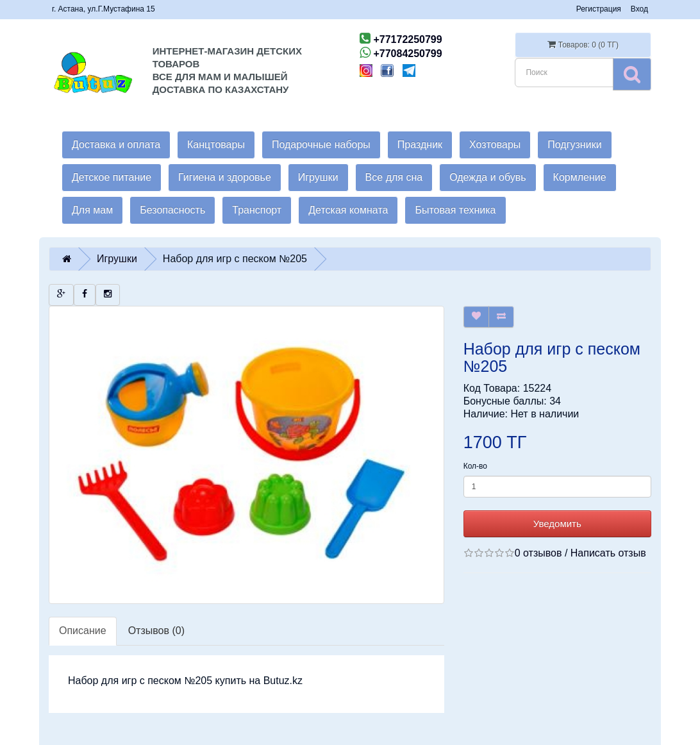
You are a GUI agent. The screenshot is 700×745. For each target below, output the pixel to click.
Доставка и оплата (116, 145)
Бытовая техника (455, 210)
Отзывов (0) (156, 631)
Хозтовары (495, 145)
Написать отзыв (608, 553)
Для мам (92, 210)
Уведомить (557, 523)
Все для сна (394, 177)
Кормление (580, 177)
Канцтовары (216, 145)
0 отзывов (538, 553)
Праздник (420, 145)
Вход (639, 9)
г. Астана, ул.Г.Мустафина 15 (104, 9)
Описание (83, 631)
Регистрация (599, 9)
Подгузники (574, 145)
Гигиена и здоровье (225, 177)
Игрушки (318, 177)
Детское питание (112, 177)
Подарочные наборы (321, 145)
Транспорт (257, 210)
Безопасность (172, 210)
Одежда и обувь (488, 177)
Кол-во (475, 466)
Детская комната (348, 210)
